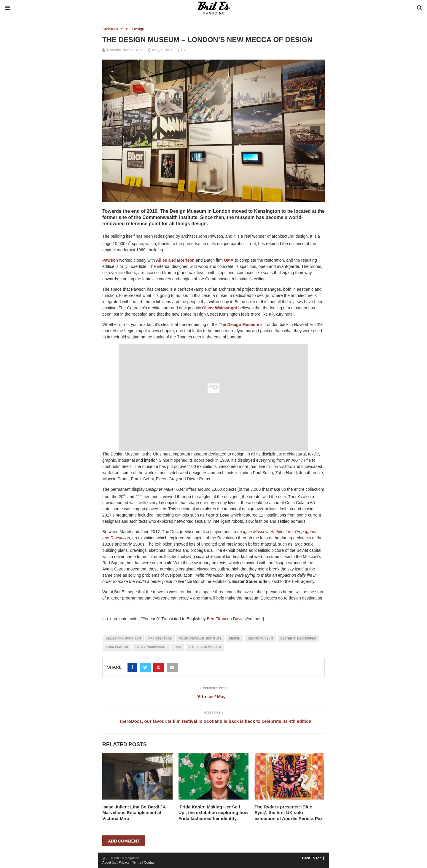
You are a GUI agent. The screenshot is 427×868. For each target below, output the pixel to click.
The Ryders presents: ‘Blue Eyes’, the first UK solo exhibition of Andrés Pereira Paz (289, 813)
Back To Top (313, 858)
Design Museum (260, 638)
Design (138, 29)
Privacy (124, 862)
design (235, 638)
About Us (109, 862)
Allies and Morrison (175, 260)
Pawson (110, 260)
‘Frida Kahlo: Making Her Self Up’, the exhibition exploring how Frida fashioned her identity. (213, 813)
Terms (137, 862)
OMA (229, 260)
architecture (160, 638)
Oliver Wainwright (220, 308)
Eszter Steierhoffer (298, 638)
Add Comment (124, 841)
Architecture (113, 29)
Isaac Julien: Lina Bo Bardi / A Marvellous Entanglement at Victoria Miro (134, 813)
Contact (150, 862)
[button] (315, 131)
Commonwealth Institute (200, 638)
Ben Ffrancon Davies (226, 619)
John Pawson (117, 647)
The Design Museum (239, 324)
